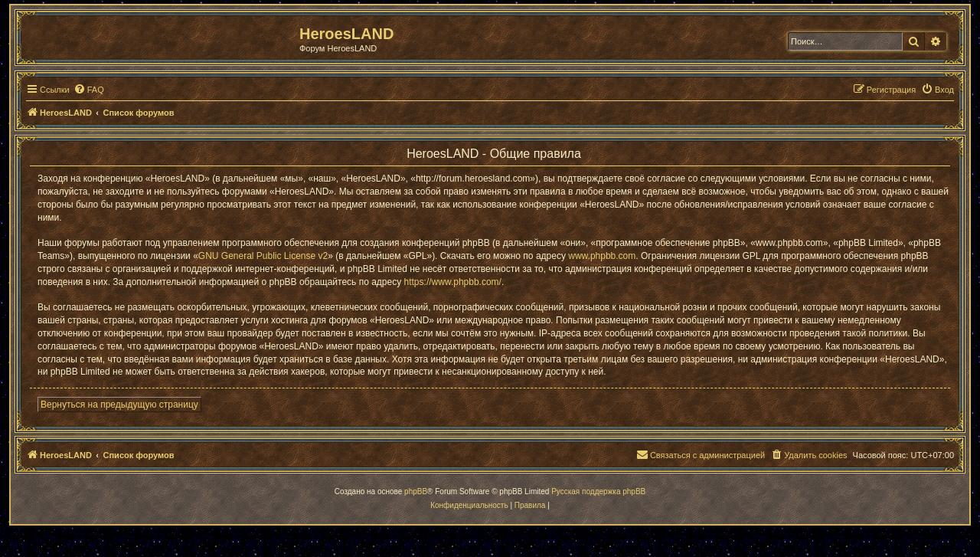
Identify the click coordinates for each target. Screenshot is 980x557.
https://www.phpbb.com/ (453, 282)
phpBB (416, 491)
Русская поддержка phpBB (598, 491)
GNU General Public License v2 (263, 256)
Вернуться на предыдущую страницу (119, 405)
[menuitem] (89, 90)
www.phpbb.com (602, 256)
